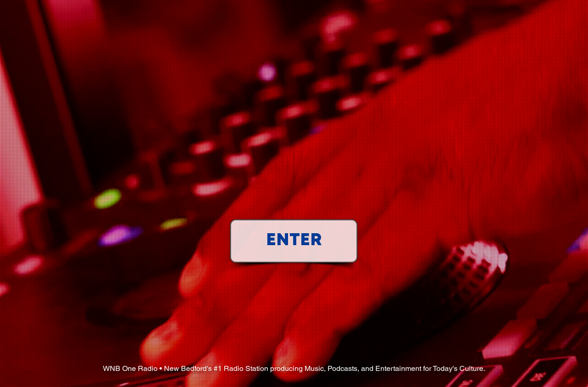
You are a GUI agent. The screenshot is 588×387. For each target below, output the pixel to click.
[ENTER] (294, 241)
